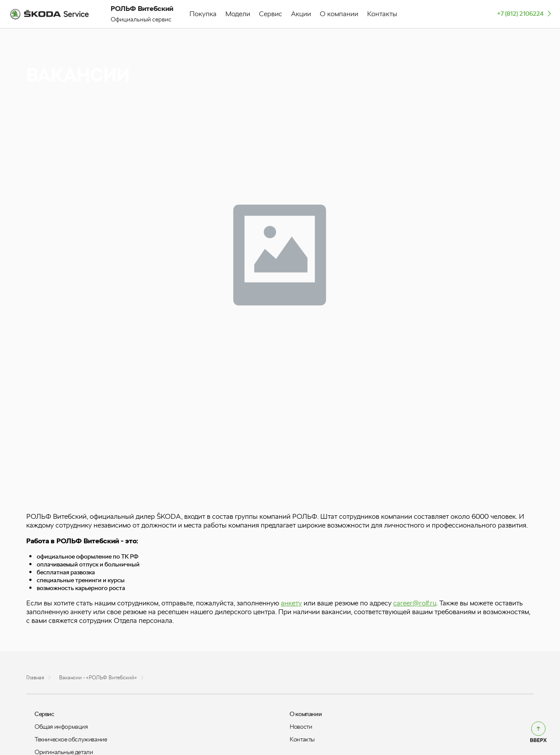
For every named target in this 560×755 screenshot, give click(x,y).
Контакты (302, 739)
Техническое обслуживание (71, 739)
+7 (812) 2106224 (525, 13)
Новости (301, 727)
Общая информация (61, 727)
